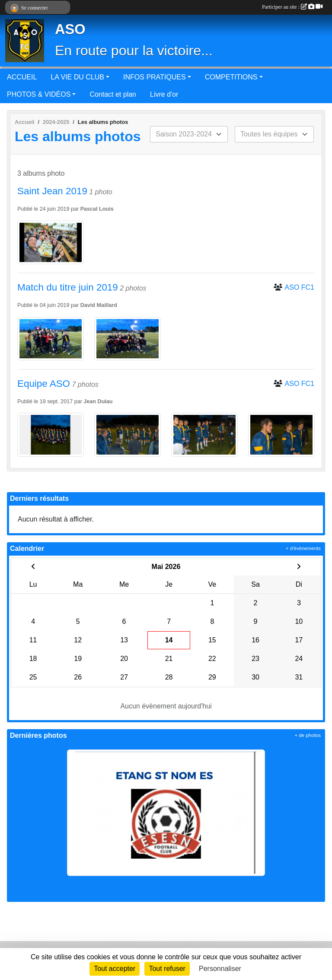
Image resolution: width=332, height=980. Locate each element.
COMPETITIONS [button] (231, 77)
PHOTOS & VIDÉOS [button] (39, 94)
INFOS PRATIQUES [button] (155, 77)
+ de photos (308, 735)
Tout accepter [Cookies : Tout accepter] (115, 969)
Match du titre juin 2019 (68, 287)
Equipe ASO (44, 384)
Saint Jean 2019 (52, 191)
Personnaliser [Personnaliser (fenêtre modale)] (220, 969)
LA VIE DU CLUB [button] (77, 77)
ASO (70, 29)
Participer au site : (292, 7)
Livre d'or (164, 94)
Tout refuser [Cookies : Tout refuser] (167, 969)
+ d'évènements (303, 548)
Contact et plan (113, 94)
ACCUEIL (22, 77)
